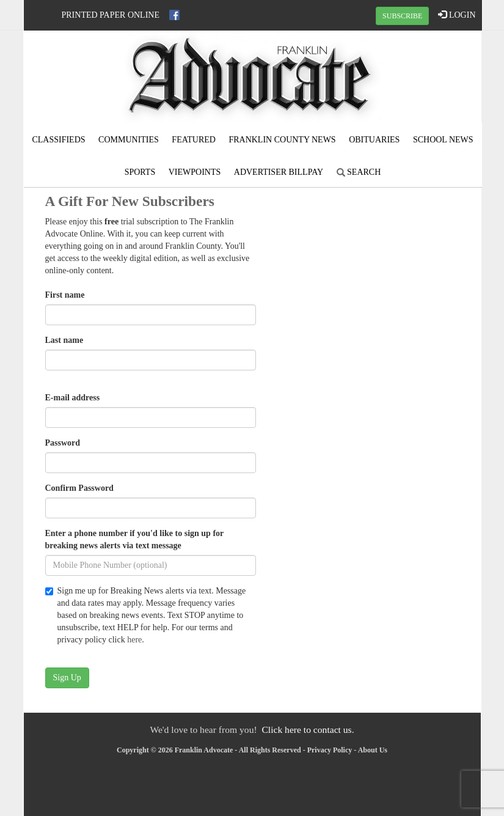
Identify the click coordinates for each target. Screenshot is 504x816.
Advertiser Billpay (279, 172)
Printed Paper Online (111, 15)
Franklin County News (282, 140)
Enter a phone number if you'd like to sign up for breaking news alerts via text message (135, 539)
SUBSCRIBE (402, 16)
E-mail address (73, 398)
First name (65, 295)
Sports (140, 172)
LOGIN (457, 15)
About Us (373, 750)
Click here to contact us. (308, 730)
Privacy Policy (330, 750)
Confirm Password (79, 488)
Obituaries (374, 140)
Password (63, 443)
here (134, 640)
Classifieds (58, 140)
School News (443, 140)
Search (359, 172)
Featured (194, 140)
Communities (129, 140)
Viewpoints (195, 172)
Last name (64, 340)
